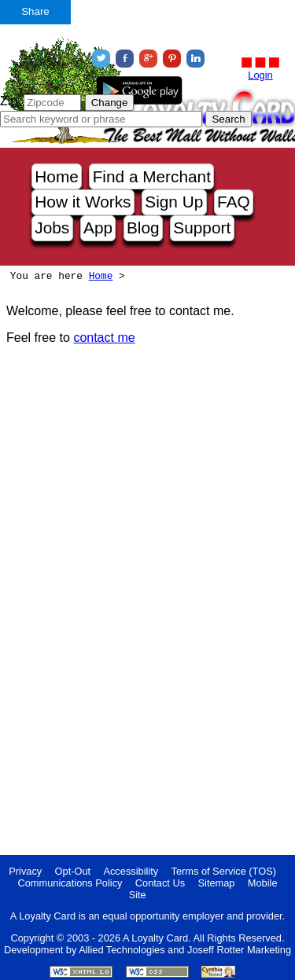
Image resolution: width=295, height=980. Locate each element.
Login (260, 75)
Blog (143, 228)
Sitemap (217, 883)
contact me (104, 338)
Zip (9, 101)
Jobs (52, 228)
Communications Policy (70, 883)
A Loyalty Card (155, 938)
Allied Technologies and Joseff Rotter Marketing (185, 950)
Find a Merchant (152, 176)
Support (202, 228)
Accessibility (131, 871)
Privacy (25, 871)
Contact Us (160, 883)
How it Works (83, 202)
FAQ (234, 202)
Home (56, 176)
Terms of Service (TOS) (224, 871)
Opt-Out (73, 871)
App (98, 228)
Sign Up (174, 202)
